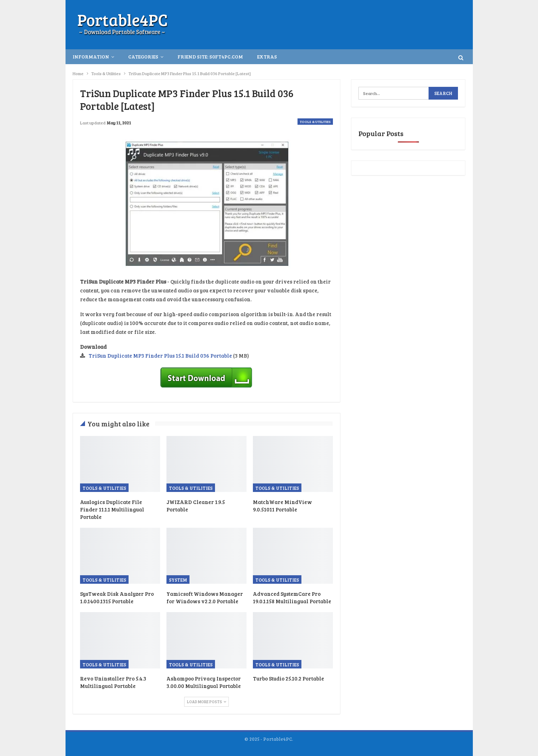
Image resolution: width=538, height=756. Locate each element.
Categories (143, 57)
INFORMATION (91, 57)
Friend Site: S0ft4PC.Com (210, 57)
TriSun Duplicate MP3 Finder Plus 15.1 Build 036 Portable (160, 355)
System (178, 580)
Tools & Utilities (315, 122)
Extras (267, 57)
